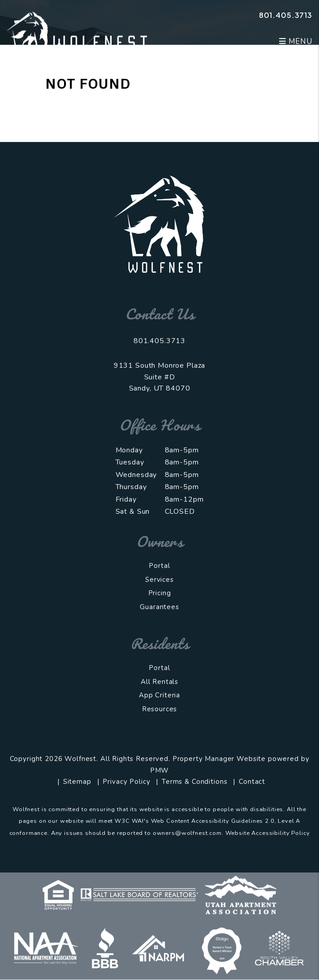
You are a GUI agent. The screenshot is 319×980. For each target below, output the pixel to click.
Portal (159, 566)
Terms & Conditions (194, 782)
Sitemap (77, 782)
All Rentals (159, 682)
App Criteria (159, 695)
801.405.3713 (286, 15)
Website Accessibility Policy (268, 833)
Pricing (160, 593)
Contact (252, 782)
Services (159, 580)
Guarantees (159, 607)
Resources (160, 709)
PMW (160, 770)
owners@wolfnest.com (187, 833)
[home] (77, 30)
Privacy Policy (126, 782)
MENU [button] (296, 41)
